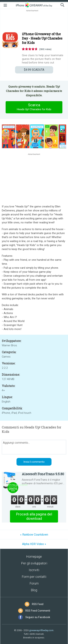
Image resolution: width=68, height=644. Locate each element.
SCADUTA (34, 70)
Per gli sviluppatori (34, 563)
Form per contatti (34, 577)
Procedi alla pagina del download (34, 516)
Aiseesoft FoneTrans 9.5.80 (43, 474)
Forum (34, 583)
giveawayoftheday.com (41, 630)
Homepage (34, 557)
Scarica (34, 107)
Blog (34, 590)
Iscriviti (34, 570)
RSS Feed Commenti (38, 611)
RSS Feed (38, 604)
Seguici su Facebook (38, 617)
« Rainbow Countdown (34, 535)
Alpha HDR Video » (34, 544)
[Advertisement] (34, 21)
